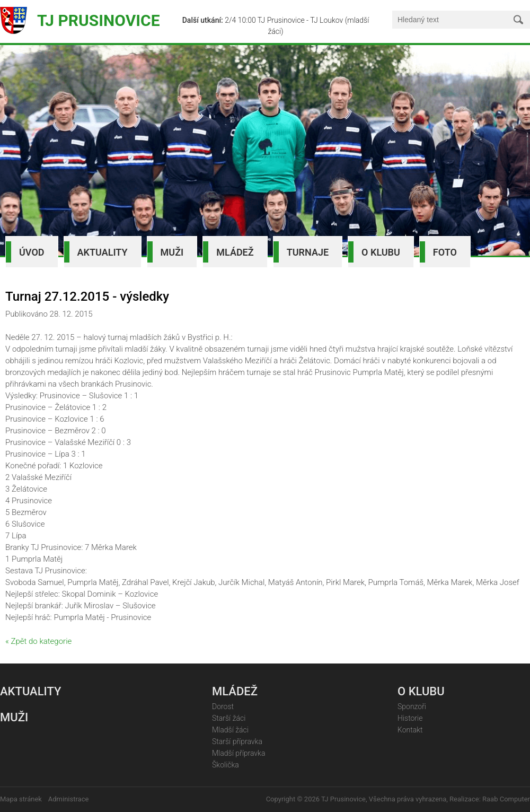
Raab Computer (506, 799)
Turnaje (308, 252)
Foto (445, 252)
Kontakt (410, 730)
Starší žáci (229, 718)
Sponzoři (412, 706)
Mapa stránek (21, 799)
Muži (172, 252)
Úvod (32, 252)
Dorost (223, 706)
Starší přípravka (237, 741)
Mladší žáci (230, 730)
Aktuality (103, 252)
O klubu (381, 252)
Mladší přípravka (238, 753)
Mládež (235, 252)
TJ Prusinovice (99, 20)
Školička (226, 765)
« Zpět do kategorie (38, 641)
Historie (410, 718)
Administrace (69, 799)
